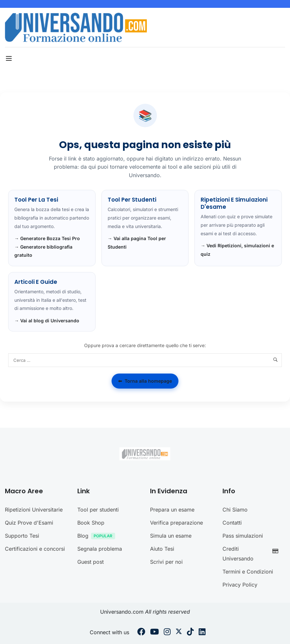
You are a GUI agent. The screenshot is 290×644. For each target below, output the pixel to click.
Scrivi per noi (166, 562)
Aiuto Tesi (162, 549)
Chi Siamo (235, 510)
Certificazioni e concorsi (35, 549)
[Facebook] (141, 633)
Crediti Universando (252, 554)
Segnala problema (100, 549)
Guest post (91, 562)
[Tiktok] (190, 633)
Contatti (232, 523)
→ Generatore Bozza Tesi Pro (47, 238)
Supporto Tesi (22, 536)
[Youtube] (154, 633)
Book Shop (91, 523)
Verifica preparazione (176, 523)
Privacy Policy (240, 585)
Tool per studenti (98, 510)
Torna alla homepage (145, 381)
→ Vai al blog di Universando (47, 321)
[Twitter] (179, 633)
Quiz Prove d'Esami (29, 523)
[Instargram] (167, 633)
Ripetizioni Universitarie (34, 510)
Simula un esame (171, 536)
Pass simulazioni (243, 536)
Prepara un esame (172, 510)
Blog (98, 537)
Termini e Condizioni (248, 572)
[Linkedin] (202, 633)
